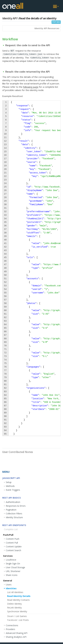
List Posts (18, 620)
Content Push (13, 539)
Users (9, 585)
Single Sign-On (13, 564)
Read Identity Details (19, 596)
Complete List (11, 529)
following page (31, 87)
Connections (12, 625)
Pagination (11, 510)
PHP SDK (56, 22)
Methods (10, 486)
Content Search (13, 550)
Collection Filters (14, 513)
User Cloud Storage (15, 567)
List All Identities (15, 592)
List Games (17, 616)
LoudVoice (11, 560)
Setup (9, 482)
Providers (10, 629)
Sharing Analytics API (16, 637)
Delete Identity (14, 604)
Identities (11, 588)
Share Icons (12, 575)
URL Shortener (13, 571)
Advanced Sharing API (17, 633)
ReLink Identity (14, 608)
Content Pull (12, 543)
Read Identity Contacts (18, 600)
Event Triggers (13, 490)
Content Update (14, 546)
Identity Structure (14, 517)
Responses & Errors (16, 506)
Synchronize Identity (17, 611)
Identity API (10, 18)
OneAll (13, 6)
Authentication (13, 502)
